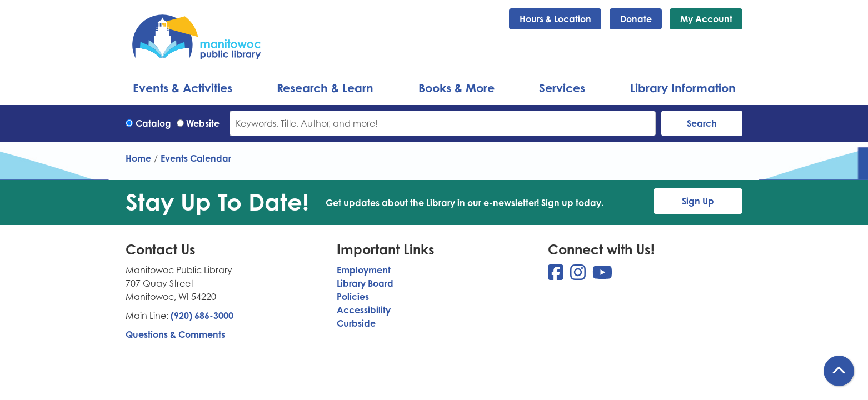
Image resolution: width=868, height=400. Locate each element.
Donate (636, 19)
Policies (353, 297)
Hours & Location (555, 19)
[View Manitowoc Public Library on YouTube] (602, 276)
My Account (706, 19)
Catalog (153, 123)
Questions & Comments (175, 334)
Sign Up (698, 201)
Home (138, 158)
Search (702, 123)
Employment (364, 270)
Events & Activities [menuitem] (183, 88)
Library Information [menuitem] (683, 88)
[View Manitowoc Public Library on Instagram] (579, 276)
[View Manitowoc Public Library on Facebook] (557, 276)
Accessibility (364, 310)
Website (203, 123)
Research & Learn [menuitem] (325, 88)
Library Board (365, 283)
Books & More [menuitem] (457, 88)
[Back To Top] (839, 371)
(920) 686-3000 (202, 316)
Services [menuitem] (562, 88)
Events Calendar (196, 158)
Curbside (356, 323)
